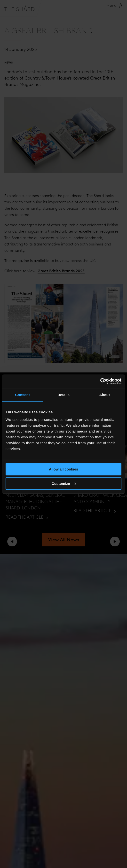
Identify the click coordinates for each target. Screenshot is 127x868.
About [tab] (104, 395)
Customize (64, 484)
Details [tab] (63, 395)
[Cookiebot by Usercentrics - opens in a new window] (100, 381)
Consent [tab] (22, 395)
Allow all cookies (64, 469)
